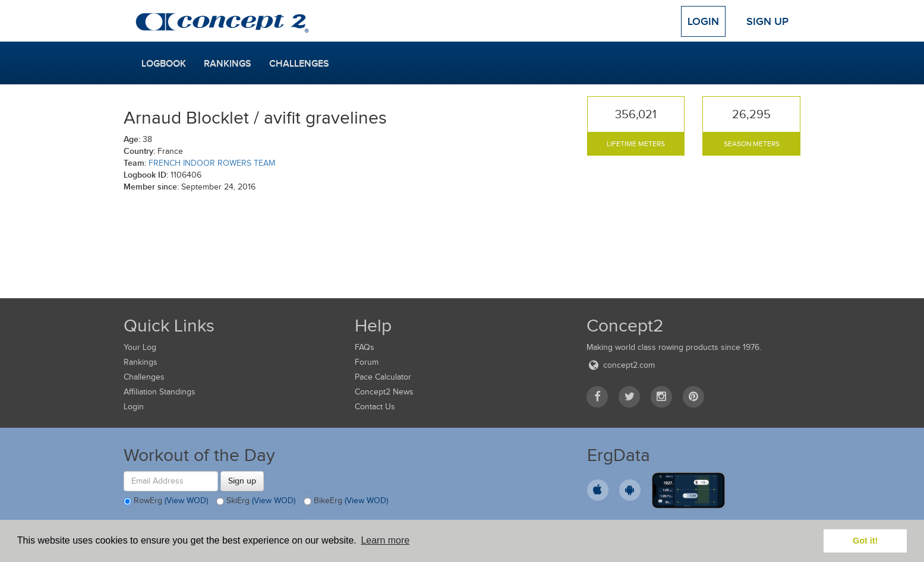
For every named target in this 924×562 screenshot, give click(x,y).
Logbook (164, 64)
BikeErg (346, 501)
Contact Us (375, 407)
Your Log (140, 347)
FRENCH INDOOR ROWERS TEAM (212, 163)
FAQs (365, 347)
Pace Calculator (383, 377)
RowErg (166, 501)
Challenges (299, 64)
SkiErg (256, 501)
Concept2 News (384, 392)
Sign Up (767, 21)
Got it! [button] (865, 541)
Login (703, 21)
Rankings (228, 64)
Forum (367, 362)
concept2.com (621, 365)
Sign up (242, 481)
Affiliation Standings (160, 392)
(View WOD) (186, 501)
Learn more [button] (385, 540)
